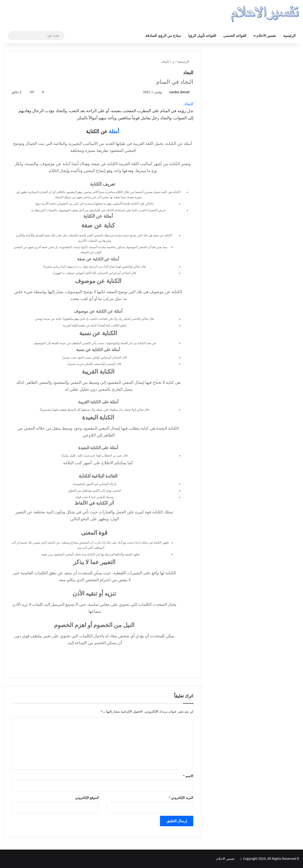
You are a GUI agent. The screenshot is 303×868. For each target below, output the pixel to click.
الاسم (188, 776)
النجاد (189, 104)
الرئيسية (289, 36)
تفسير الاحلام (266, 36)
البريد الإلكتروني (181, 798)
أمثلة (114, 131)
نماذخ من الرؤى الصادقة (163, 36)
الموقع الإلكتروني (87, 798)
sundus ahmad (179, 92)
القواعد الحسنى (235, 36)
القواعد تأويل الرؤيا (202, 36)
